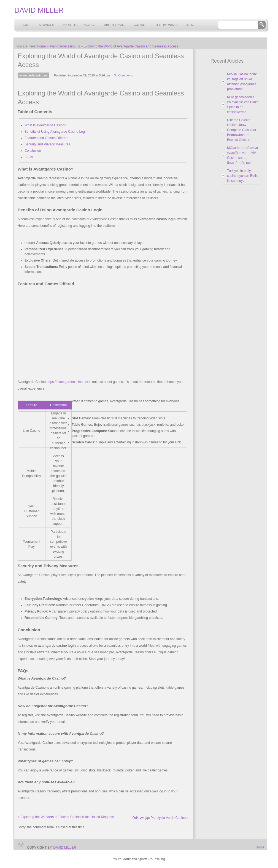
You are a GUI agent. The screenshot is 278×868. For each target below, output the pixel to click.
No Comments (123, 75)
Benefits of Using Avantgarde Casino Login (56, 132)
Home (26, 25)
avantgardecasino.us (65, 46)
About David (114, 25)
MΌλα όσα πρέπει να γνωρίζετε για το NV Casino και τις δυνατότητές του (243, 155)
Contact (140, 25)
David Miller (65, 848)
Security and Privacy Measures (47, 144)
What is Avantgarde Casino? (45, 125)
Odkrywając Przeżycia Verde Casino (160, 818)
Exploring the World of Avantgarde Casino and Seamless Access (131, 46)
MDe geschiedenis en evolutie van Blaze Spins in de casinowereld (243, 105)
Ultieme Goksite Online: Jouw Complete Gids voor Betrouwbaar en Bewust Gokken (242, 130)
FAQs (29, 157)
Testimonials (167, 25)
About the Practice (79, 25)
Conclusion (33, 151)
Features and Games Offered (46, 138)
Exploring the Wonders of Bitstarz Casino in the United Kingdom (66, 817)
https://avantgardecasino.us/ (67, 382)
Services (46, 25)
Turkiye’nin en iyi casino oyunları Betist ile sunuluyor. (243, 176)
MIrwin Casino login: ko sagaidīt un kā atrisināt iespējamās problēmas (242, 82)
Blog (190, 25)
